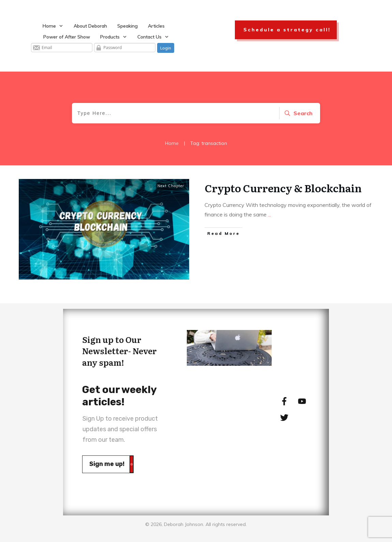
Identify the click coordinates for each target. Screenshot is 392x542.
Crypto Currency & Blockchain (283, 188)
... (269, 214)
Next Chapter (171, 186)
